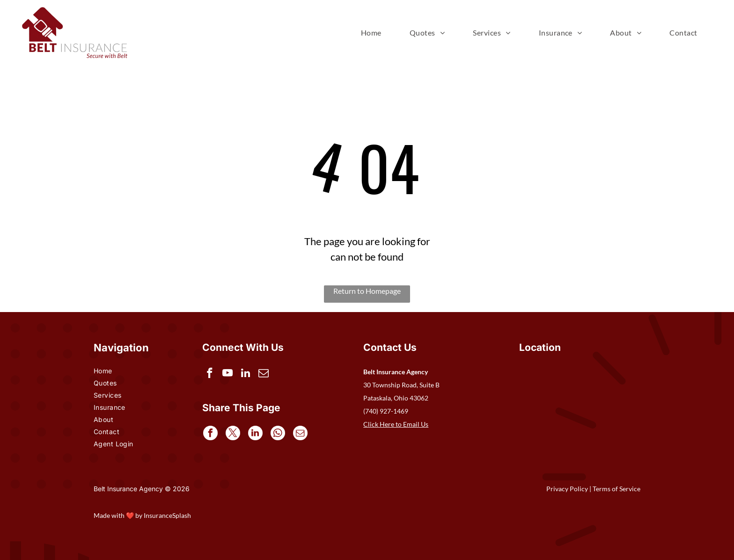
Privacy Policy (567, 489)
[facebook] (210, 375)
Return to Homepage (367, 291)
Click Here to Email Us (396, 424)
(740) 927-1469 (386, 411)
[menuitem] (371, 33)
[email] (267, 375)
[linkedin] (248, 375)
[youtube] (229, 375)
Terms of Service (617, 489)
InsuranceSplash (167, 515)
